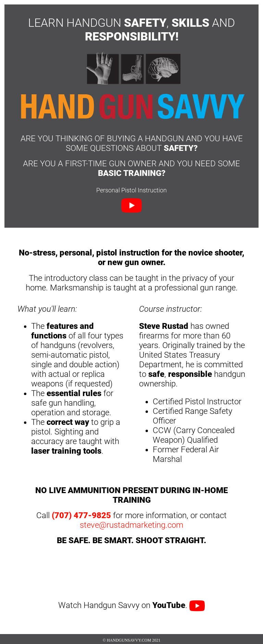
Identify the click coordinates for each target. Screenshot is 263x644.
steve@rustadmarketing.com (131, 525)
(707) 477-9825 (81, 515)
